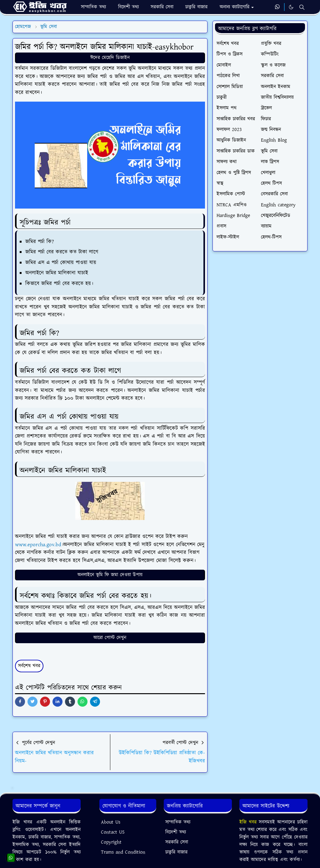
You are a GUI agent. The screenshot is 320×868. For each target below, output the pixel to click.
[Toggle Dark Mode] (291, 7)
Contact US (113, 832)
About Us (111, 822)
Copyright (111, 842)
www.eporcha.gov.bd (38, 545)
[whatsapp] (278, 7)
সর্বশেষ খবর (29, 666)
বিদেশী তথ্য (176, 832)
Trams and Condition (123, 852)
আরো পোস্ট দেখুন (110, 638)
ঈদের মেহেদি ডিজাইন (110, 58)
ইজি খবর (249, 822)
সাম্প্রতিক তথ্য (178, 822)
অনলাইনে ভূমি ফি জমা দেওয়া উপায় (110, 575)
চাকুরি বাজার (176, 852)
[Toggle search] (302, 7)
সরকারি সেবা (177, 842)
